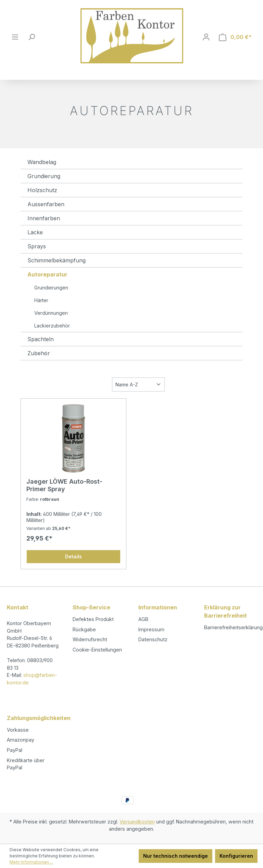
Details (73, 556)
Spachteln (41, 339)
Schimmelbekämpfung (57, 260)
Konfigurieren (236, 856)
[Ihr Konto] (206, 37)
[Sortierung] (138, 385)
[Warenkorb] (235, 37)
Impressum (151, 629)
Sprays (37, 246)
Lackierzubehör (52, 326)
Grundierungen (51, 288)
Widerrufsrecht (90, 639)
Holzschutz (42, 190)
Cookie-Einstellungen (97, 650)
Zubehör (39, 353)
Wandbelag (42, 162)
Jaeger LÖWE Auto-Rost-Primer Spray (64, 485)
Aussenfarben (46, 204)
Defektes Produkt (93, 619)
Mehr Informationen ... (31, 862)
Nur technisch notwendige (176, 856)
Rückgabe (84, 629)
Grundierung (44, 176)
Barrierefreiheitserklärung (233, 627)
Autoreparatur (47, 274)
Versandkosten (137, 822)
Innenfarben (44, 218)
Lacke (35, 232)
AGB (143, 619)
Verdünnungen (51, 313)
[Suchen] (32, 37)
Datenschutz (153, 639)
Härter (41, 300)
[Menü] (15, 37)
